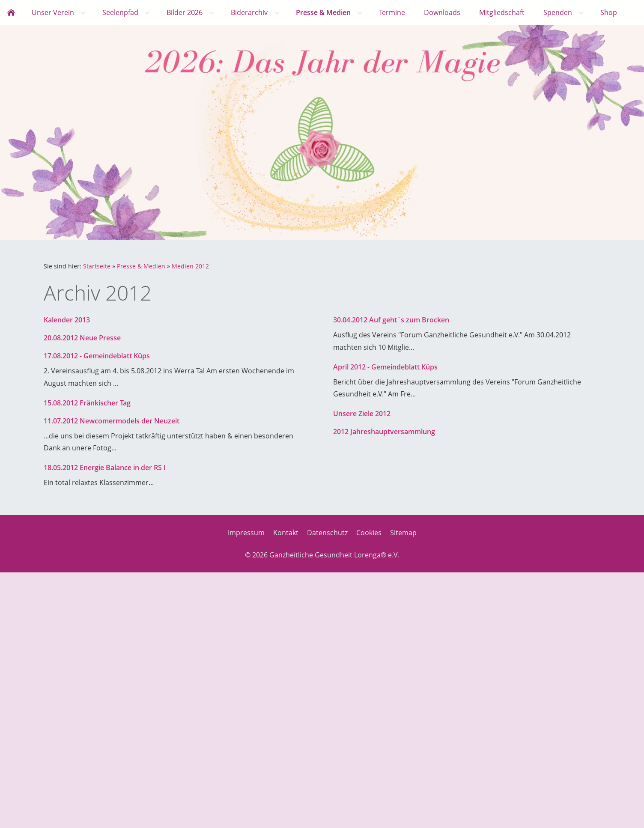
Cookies (369, 533)
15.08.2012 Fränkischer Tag (87, 403)
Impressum (246, 533)
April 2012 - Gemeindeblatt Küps (385, 367)
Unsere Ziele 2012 (362, 414)
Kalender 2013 (67, 320)
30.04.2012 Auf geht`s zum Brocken (391, 320)
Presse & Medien (141, 266)
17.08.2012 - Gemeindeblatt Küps (97, 356)
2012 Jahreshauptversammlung (384, 432)
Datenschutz (327, 533)
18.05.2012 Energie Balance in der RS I (105, 468)
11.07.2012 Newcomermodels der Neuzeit (112, 421)
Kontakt (286, 533)
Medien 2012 (190, 266)
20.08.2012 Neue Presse (82, 338)
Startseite (97, 266)
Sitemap (403, 533)
